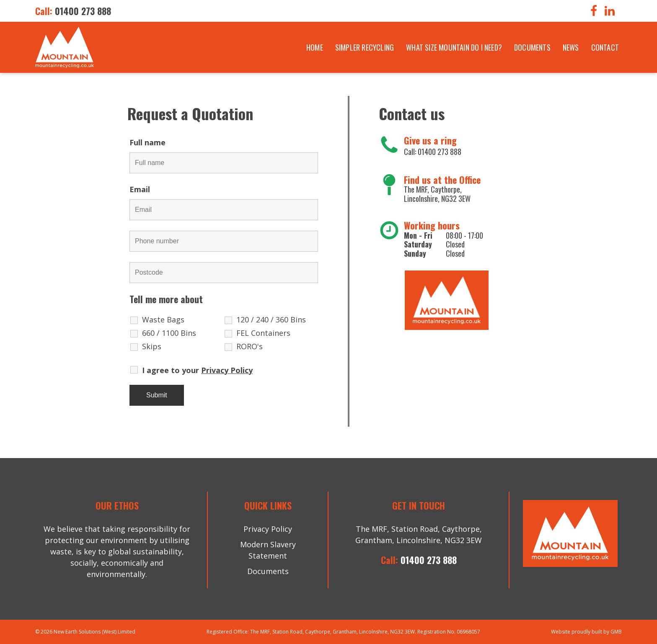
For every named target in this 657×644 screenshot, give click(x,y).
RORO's (250, 346)
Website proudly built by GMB (586, 632)
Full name (151, 142)
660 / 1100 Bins (169, 333)
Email (143, 189)
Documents (532, 47)
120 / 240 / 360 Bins (271, 319)
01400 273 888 (83, 11)
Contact (605, 47)
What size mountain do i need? (454, 47)
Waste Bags (163, 319)
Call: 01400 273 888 (433, 152)
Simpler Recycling (365, 47)
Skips (152, 346)
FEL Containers (263, 333)
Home (315, 47)
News (571, 47)
